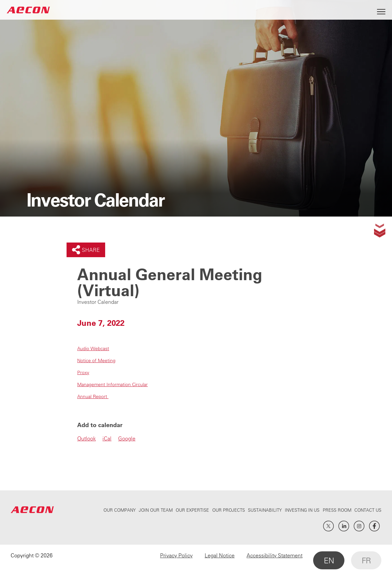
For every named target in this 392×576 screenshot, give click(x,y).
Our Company (120, 510)
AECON (28, 10)
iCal (107, 438)
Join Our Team (156, 510)
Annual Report (93, 396)
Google (127, 438)
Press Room (337, 510)
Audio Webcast (93, 348)
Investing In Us (302, 510)
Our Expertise (192, 510)
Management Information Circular (112, 384)
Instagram (359, 526)
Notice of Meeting (96, 360)
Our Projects (229, 510)
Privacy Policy (176, 555)
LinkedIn (344, 526)
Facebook (374, 526)
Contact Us (368, 510)
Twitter (328, 526)
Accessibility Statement (275, 555)
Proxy (83, 372)
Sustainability (265, 510)
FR (366, 560)
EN (329, 560)
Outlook (87, 438)
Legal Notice (220, 555)
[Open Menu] (381, 10)
